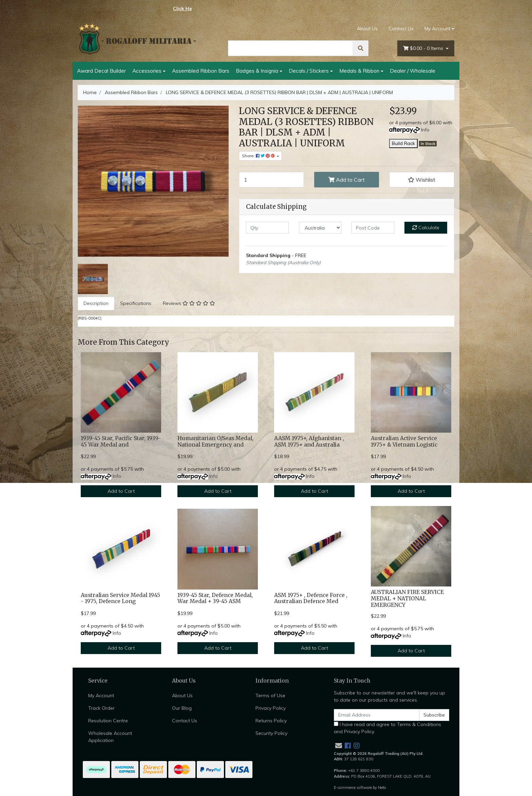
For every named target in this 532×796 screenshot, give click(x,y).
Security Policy (271, 733)
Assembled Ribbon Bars (201, 71)
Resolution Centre (108, 721)
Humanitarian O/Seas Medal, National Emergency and (215, 441)
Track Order (101, 708)
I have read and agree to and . (387, 728)
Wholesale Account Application (110, 737)
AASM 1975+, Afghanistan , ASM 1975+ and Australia (309, 441)
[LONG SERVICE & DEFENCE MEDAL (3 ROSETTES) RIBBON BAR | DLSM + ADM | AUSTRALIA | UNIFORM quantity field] (271, 180)
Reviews (189, 303)
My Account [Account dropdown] (437, 29)
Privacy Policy (271, 708)
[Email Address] (377, 715)
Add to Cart (347, 180)
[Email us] (339, 746)
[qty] (267, 228)
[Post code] (373, 228)
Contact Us (401, 29)
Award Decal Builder (101, 71)
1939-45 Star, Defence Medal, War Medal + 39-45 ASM (215, 598)
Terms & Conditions (419, 724)
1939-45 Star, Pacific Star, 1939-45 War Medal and (121, 441)
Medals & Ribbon (359, 71)
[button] (422, 180)
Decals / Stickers (309, 71)
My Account (101, 695)
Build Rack (403, 143)
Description (96, 303)
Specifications (136, 303)
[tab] (96, 303)
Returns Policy (271, 721)
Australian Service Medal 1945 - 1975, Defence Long (120, 598)
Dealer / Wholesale (413, 71)
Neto (382, 788)
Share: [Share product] (259, 156)
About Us (367, 29)
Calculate (426, 228)
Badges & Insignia (257, 71)
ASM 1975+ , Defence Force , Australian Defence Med (311, 598)
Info (425, 130)
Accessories (147, 71)
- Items (424, 48)
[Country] (320, 228)
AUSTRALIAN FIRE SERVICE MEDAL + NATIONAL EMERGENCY (407, 599)
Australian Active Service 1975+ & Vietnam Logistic (404, 441)
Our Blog (182, 708)
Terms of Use (270, 695)
